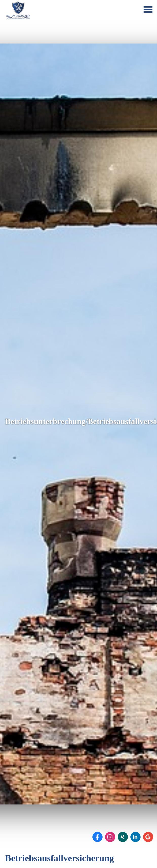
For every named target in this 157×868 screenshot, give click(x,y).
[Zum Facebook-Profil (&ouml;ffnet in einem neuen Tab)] (97, 837)
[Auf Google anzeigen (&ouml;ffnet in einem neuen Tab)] (148, 837)
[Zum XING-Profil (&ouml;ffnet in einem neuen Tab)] (123, 837)
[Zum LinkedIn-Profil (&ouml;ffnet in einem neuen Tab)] (135, 837)
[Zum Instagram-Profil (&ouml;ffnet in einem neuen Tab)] (110, 837)
